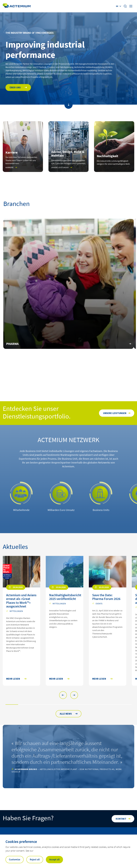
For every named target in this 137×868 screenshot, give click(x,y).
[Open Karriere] (23, 147)
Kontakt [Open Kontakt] (121, 819)
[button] (63, 695)
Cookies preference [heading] (21, 842)
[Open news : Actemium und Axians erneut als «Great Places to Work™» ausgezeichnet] (21, 602)
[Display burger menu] (131, 6)
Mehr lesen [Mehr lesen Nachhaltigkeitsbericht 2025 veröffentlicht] (56, 679)
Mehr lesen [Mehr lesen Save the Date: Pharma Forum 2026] (99, 679)
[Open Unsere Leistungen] (69, 147)
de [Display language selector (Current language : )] (117, 6)
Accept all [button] (54, 859)
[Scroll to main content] (68, 105)
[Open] (114, 147)
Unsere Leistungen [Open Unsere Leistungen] (115, 413)
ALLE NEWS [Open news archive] (66, 714)
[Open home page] (17, 6)
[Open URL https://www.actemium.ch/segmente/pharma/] (68, 284)
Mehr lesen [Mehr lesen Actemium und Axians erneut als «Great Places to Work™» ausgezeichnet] (13, 679)
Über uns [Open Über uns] (15, 87)
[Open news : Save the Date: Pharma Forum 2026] (108, 598)
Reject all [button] (35, 859)
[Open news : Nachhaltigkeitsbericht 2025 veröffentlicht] (64, 598)
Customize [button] (15, 859)
